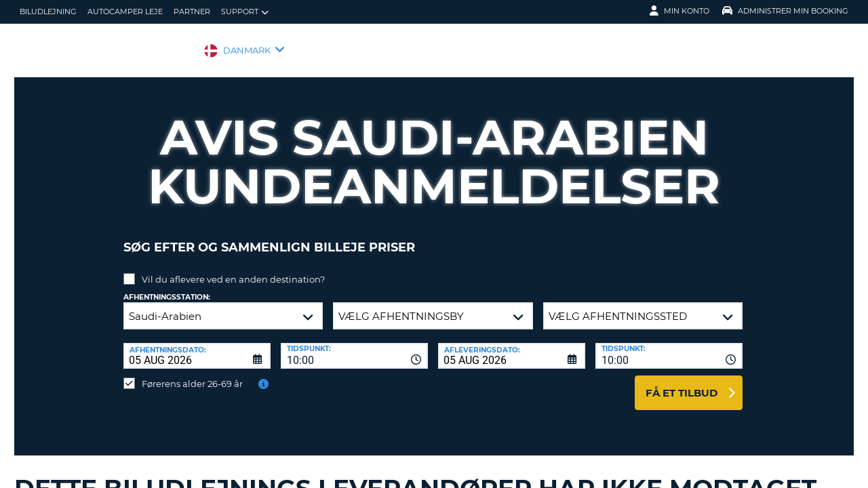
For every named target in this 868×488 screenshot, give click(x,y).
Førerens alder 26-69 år (192, 373)
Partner (192, 12)
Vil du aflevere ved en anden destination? (233, 269)
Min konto (679, 11)
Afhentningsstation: (167, 287)
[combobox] (354, 346)
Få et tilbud (682, 383)
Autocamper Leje (125, 12)
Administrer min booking (785, 11)
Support (245, 12)
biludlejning (48, 12)
